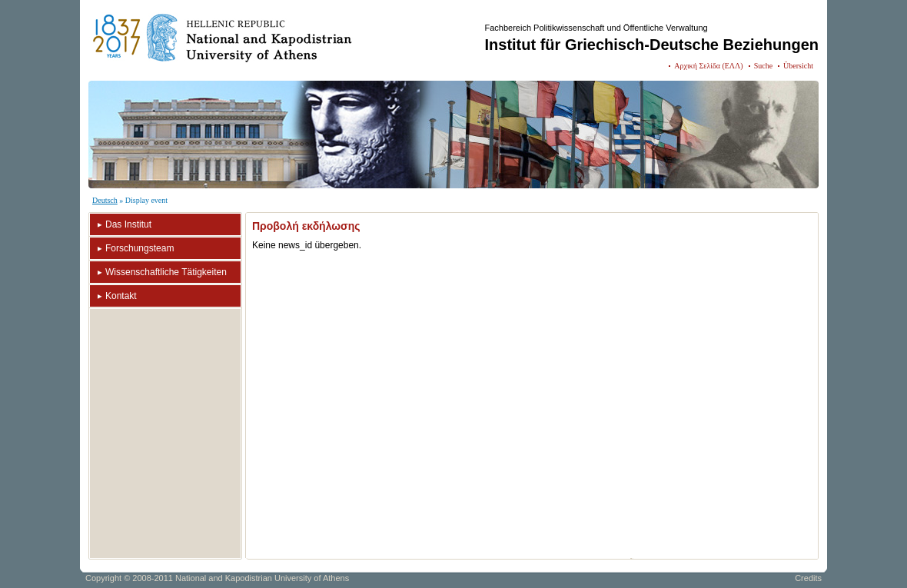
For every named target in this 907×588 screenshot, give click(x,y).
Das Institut (128, 224)
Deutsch (105, 200)
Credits (808, 578)
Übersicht (798, 66)
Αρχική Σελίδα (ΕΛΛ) (708, 66)
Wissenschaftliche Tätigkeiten (166, 272)
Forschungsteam (140, 248)
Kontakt (121, 296)
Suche (763, 66)
